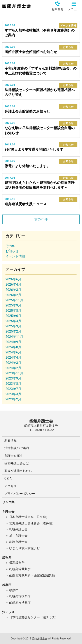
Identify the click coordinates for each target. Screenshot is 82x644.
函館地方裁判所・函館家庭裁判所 (32, 575)
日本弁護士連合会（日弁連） (29, 517)
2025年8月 (13, 311)
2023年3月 (13, 394)
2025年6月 (13, 316)
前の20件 (41, 219)
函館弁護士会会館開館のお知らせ (31, 52)
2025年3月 (13, 326)
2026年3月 (13, 290)
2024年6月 (13, 352)
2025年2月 (13, 331)
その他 (10, 246)
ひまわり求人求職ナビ (24, 548)
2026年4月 (13, 285)
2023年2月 (13, 399)
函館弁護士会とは (17, 463)
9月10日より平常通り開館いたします (34, 149)
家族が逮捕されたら (18, 471)
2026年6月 (13, 279)
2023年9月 (13, 378)
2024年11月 (14, 337)
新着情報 (10, 440)
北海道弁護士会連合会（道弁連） (32, 523)
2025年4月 (13, 321)
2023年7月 (13, 389)
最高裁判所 (17, 563)
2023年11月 (14, 373)
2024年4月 (13, 358)
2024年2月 (13, 368)
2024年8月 (13, 347)
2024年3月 (13, 363)
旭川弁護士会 (18, 536)
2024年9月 (13, 342)
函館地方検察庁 (20, 602)
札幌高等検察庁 (20, 596)
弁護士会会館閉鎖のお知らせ (27, 111)
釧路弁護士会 (18, 542)
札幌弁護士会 (18, 529)
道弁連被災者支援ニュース (26, 204)
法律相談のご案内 (17, 448)
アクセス (10, 486)
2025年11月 (14, 300)
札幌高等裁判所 (20, 569)
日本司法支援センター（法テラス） (34, 617)
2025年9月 (13, 305)
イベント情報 (68, 26)
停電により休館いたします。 (27, 166)
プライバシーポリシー (20, 494)
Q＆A (8, 478)
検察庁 (14, 590)
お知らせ (68, 47)
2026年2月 (13, 295)
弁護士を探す (14, 456)
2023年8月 (13, 384)
